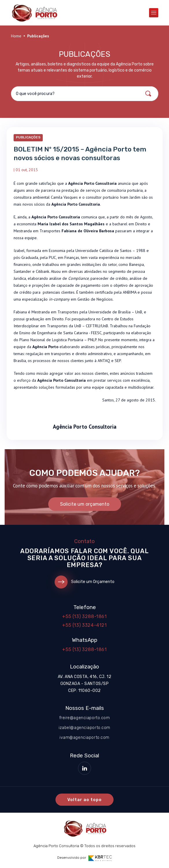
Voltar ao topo (85, 800)
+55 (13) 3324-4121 (84, 625)
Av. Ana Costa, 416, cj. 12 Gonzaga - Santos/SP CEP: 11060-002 (85, 684)
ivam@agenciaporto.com (84, 738)
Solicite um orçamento (85, 504)
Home (16, 36)
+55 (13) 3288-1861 (84, 616)
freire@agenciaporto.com (85, 718)
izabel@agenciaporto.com (84, 728)
